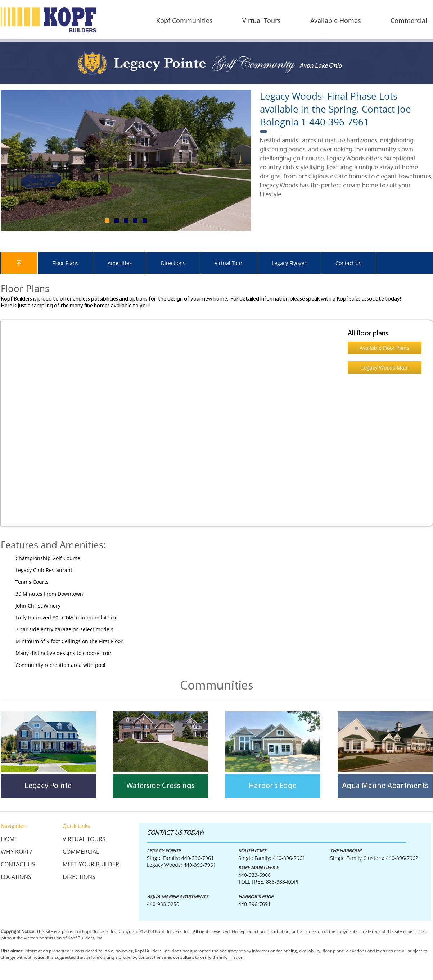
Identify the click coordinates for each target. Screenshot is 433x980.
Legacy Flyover (289, 263)
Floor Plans (65, 263)
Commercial (81, 852)
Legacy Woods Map (384, 368)
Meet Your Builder (91, 864)
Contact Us (348, 263)
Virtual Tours (84, 839)
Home (9, 839)
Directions (173, 263)
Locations (16, 877)
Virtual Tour (229, 263)
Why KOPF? (16, 852)
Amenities (120, 263)
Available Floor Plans (384, 348)
